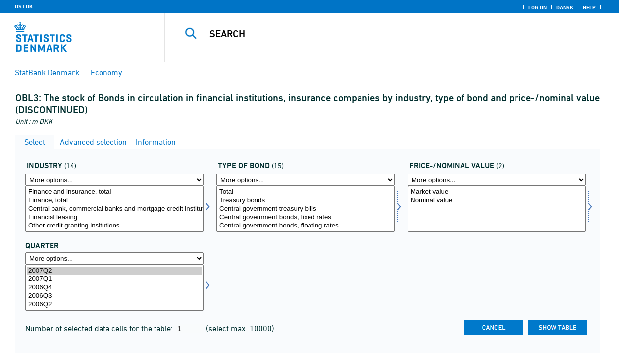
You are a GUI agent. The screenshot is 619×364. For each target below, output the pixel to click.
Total (306, 192)
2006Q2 (114, 304)
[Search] (385, 34)
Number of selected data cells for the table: (100, 328)
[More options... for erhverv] (114, 180)
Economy (106, 72)
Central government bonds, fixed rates (306, 217)
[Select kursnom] (497, 209)
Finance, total (114, 201)
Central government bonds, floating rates (306, 226)
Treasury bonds (306, 201)
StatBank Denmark (47, 72)
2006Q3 (114, 296)
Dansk (565, 7)
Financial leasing (114, 217)
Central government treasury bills (306, 209)
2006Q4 (114, 288)
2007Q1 (114, 279)
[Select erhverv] (114, 209)
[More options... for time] (114, 258)
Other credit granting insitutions (114, 226)
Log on (538, 7)
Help (589, 7)
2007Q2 (114, 271)
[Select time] (114, 288)
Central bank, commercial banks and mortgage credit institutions (114, 209)
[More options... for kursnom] (497, 180)
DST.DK (24, 6)
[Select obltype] (306, 209)
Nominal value (497, 201)
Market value (497, 192)
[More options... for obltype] (306, 180)
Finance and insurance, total (114, 192)
